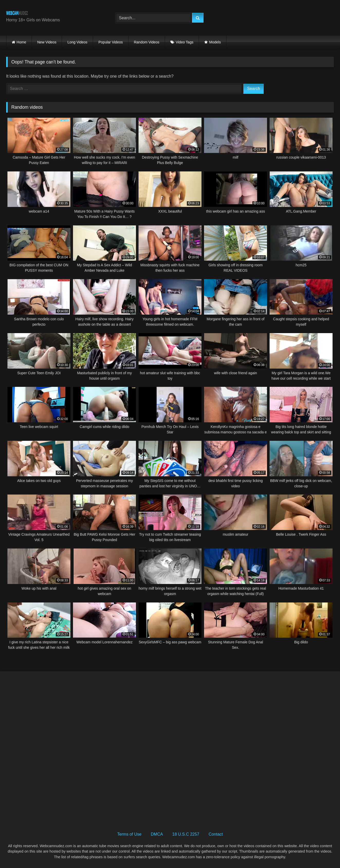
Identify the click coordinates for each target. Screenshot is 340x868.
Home (21, 42)
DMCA (157, 834)
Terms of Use (129, 834)
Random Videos (147, 42)
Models (215, 42)
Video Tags (185, 42)
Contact (216, 834)
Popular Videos (111, 42)
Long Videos (77, 42)
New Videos (47, 42)
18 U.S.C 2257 (186, 834)
